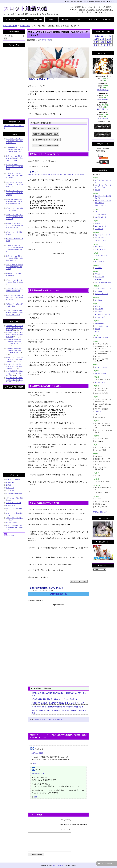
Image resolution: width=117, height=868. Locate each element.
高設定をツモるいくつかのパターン (45, 128)
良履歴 (57, 720)
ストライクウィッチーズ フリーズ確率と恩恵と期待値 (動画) (14, 176)
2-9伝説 (9, 485)
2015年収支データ (103, 109)
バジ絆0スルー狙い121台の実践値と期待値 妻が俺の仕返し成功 (15, 328)
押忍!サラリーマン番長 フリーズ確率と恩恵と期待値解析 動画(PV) (14, 258)
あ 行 (96, 39)
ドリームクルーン (100, 238)
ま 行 (96, 45)
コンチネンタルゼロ (101, 214)
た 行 (96, 42)
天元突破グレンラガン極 (102, 314)
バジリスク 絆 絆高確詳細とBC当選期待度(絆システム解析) (15, 267)
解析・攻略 (38, 19)
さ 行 (109, 39)
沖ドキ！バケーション (102, 326)
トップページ (10, 19)
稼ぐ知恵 (65, 19)
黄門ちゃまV (99, 306)
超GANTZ (98, 223)
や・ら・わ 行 (106, 45)
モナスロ (98, 332)
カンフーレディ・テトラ (102, 235)
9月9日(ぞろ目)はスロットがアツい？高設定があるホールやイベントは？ (58, 703)
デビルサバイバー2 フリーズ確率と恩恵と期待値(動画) (15, 282)
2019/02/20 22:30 (38, 773)
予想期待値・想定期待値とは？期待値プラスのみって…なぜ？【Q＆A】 (14, 342)
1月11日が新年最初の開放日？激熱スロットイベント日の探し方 (55, 699)
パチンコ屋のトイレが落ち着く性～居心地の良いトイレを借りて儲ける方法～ (56, 174)
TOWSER (98, 412)
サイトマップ (84, 2)
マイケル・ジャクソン (102, 240)
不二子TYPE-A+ (100, 262)
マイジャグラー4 (100, 382)
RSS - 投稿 (9, 535)
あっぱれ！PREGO (101, 367)
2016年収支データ (103, 100)
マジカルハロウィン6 (101, 294)
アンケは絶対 (10, 491)
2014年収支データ (103, 119)
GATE (97, 212)
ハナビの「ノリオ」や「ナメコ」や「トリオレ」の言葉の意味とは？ (14, 141)
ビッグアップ (99, 229)
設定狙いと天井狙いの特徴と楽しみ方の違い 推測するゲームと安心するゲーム (59, 694)
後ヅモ (52, 720)
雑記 (79, 19)
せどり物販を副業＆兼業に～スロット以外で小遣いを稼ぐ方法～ (14, 373)
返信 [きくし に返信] (35, 797)
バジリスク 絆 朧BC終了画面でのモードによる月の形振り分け (14, 184)
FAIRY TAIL (98, 280)
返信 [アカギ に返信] (34, 763)
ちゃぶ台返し (99, 312)
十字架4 (97, 329)
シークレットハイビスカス (103, 288)
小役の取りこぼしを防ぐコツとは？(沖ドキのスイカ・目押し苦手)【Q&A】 (15, 226)
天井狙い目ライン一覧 (103, 36)
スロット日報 (10, 488)
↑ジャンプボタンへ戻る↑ (78, 581)
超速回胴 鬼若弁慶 (100, 217)
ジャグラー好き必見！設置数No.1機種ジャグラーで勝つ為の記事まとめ (57, 707)
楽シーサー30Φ (100, 277)
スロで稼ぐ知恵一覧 (58, 594)
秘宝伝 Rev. (98, 291)
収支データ (93, 19)
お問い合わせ (101, 2)
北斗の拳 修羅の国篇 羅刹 (103, 282)
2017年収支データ (103, 90)
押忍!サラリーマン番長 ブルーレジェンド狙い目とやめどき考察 (15, 297)
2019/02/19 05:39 (37, 753)
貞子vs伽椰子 (99, 309)
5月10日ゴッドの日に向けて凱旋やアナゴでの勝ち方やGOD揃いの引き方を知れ (59, 712)
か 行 (102, 39)
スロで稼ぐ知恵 (45, 40)
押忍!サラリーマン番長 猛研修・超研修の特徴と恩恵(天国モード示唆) (14, 158)
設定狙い (64, 720)
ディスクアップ (100, 317)
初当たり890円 (11, 506)
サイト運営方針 (72, 2)
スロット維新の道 (25, 8)
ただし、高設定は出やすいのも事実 (45, 145)
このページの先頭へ (107, 863)
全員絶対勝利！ (11, 482)
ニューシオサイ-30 (101, 226)
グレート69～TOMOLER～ (103, 338)
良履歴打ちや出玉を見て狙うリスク (45, 134)
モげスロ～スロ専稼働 (13, 480)
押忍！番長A (99, 247)
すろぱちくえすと (12, 523)
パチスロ (45, 720)
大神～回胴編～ (100, 323)
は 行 (109, 42)
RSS (92, 2)
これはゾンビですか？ (102, 256)
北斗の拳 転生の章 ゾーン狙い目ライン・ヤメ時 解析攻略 (15, 167)
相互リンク (107, 19)
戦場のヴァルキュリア (102, 206)
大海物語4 (98, 274)
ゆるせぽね (98, 300)
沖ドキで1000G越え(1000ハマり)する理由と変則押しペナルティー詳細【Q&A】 (15, 202)
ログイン (111, 2)
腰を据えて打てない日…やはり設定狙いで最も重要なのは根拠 (14, 359)
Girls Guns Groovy (100, 249)
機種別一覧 (24, 19)
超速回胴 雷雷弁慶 (100, 373)
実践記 (52, 19)
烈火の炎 (98, 190)
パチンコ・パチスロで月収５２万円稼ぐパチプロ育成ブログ (14, 528)
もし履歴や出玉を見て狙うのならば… (46, 140)
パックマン (98, 268)
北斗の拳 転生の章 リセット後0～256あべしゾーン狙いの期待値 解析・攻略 (15, 150)
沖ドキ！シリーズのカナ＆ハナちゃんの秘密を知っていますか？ (14, 217)
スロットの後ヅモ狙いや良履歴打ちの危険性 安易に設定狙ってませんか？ (14, 313)
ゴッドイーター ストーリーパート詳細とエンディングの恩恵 (14, 193)
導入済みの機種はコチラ (100, 512)
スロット (38, 720)
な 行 (102, 42)
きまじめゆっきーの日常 (14, 503)
